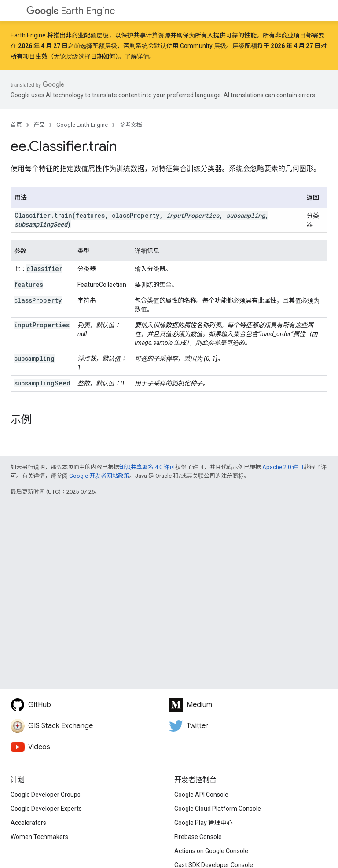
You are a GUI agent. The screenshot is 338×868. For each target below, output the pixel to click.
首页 (16, 125)
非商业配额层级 (87, 35)
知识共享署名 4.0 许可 (147, 467)
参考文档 (131, 125)
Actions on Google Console (211, 851)
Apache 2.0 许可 (283, 467)
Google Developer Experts (46, 809)
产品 (39, 125)
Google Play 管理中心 (204, 823)
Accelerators (28, 823)
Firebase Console (198, 837)
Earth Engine (71, 11)
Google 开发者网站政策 (99, 476)
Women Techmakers (39, 837)
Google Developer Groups (46, 795)
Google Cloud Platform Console (218, 809)
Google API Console (201, 795)
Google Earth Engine (82, 125)
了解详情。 (140, 56)
